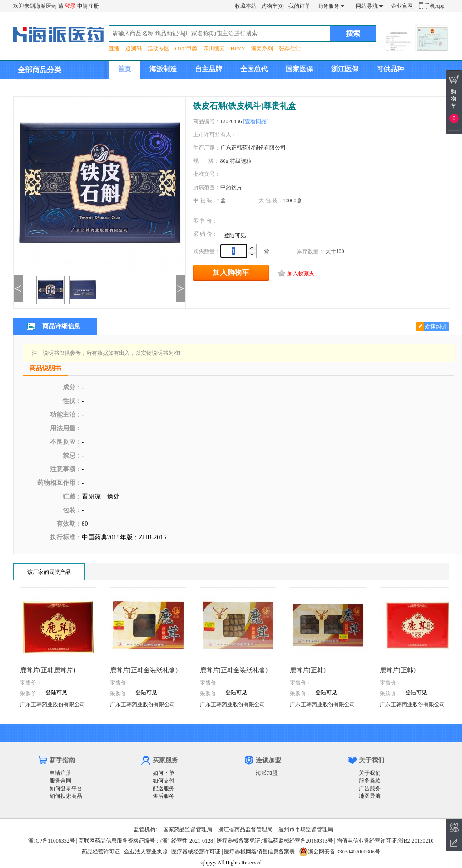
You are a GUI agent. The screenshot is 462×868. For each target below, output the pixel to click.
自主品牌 (209, 69)
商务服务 (328, 6)
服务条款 (370, 781)
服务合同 (60, 781)
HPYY (238, 49)
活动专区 (159, 49)
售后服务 (164, 796)
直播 (114, 49)
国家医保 (299, 69)
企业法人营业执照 (146, 852)
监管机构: (145, 829)
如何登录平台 (66, 788)
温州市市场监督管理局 (306, 829)
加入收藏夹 (301, 274)
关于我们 (370, 773)
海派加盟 (267, 773)
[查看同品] (256, 121)
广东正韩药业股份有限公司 (253, 148)
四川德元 (214, 49)
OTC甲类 (186, 49)
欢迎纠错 (436, 327)
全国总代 (254, 69)
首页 (124, 69)
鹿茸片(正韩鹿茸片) (47, 670)
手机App (435, 6)
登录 (70, 6)
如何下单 (164, 773)
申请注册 (88, 6)
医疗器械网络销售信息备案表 (259, 852)
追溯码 (134, 49)
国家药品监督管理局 (188, 829)
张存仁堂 (290, 49)
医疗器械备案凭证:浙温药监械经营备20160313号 (275, 841)
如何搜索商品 (66, 796)
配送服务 (164, 788)
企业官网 (402, 6)
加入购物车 (231, 272)
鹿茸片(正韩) (308, 670)
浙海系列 (262, 49)
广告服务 (370, 788)
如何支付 (164, 781)
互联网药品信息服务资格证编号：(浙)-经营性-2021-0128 (146, 841)
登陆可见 (235, 235)
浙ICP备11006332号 (52, 841)
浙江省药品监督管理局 (245, 829)
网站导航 (367, 6)
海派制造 (163, 69)
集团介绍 (131, 87)
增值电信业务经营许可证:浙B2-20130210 (385, 841)
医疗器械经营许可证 (196, 852)
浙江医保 (345, 69)
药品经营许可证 (101, 852)
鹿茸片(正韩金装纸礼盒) (144, 670)
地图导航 (370, 796)
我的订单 (299, 6)
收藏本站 (246, 6)
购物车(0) (273, 6)
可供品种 (390, 69)
